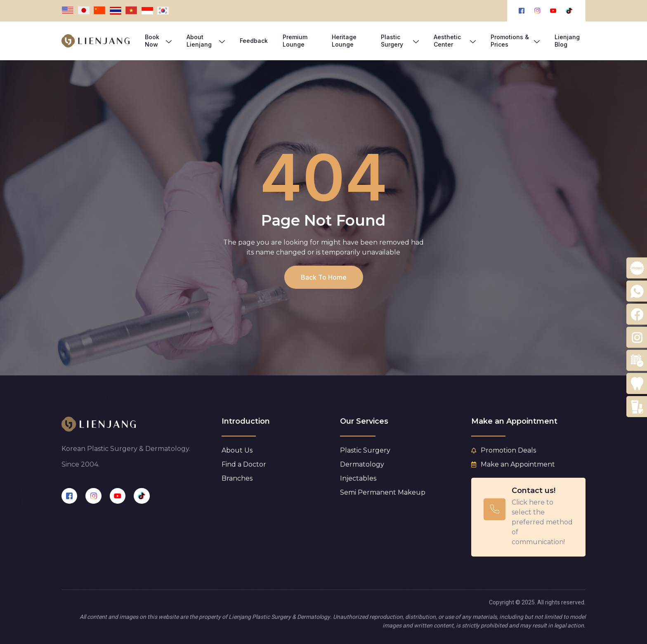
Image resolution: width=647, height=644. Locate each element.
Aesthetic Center (455, 41)
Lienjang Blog (567, 41)
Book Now (158, 41)
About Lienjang (206, 41)
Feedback (254, 41)
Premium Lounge (295, 41)
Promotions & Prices (515, 41)
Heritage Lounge (344, 41)
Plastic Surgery (400, 41)
